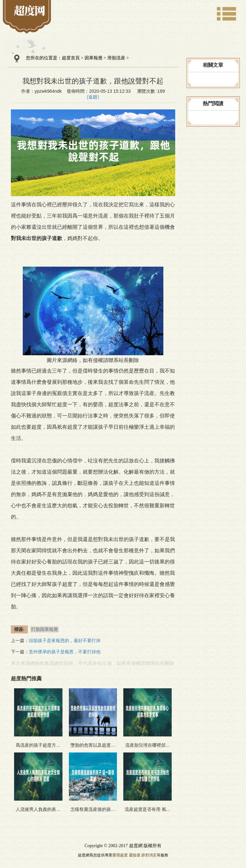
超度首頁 (71, 58)
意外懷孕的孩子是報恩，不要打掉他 (65, 652)
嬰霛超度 (120, 855)
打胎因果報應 (45, 629)
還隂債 (135, 855)
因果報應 (94, 58)
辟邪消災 (149, 855)
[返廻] (93, 97)
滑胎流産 (116, 58)
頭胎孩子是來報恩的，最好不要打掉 (65, 641)
